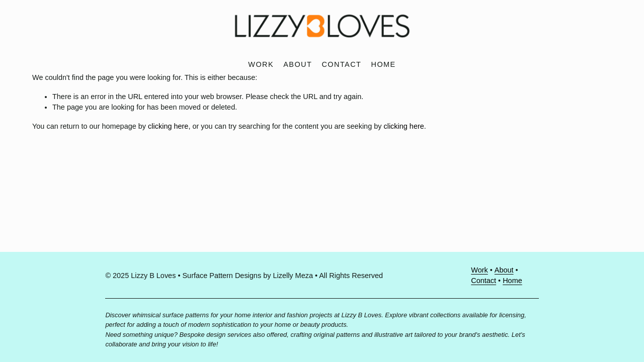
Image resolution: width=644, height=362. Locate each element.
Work (261, 64)
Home (384, 64)
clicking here (168, 126)
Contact (341, 64)
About (298, 64)
